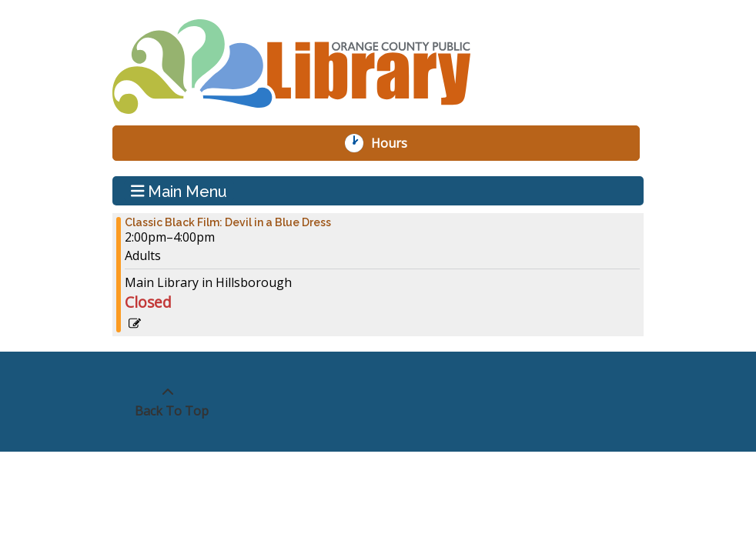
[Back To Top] (167, 402)
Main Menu (179, 191)
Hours (397, 143)
